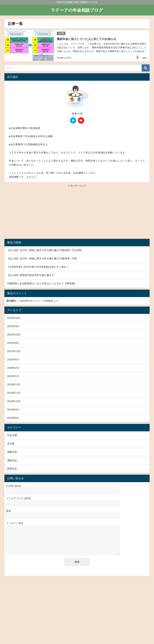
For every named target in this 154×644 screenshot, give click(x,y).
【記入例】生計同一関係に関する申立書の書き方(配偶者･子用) (42, 258)
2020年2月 (13, 367)
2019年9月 (13, 409)
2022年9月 (13, 342)
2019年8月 (13, 417)
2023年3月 (13, 325)
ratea (144, 57)
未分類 (61, 33)
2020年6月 (13, 359)
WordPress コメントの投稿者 (36, 300)
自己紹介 (11, 300)
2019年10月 (14, 400)
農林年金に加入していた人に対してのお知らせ (86, 39)
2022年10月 (14, 334)
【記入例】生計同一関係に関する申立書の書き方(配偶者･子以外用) (44, 249)
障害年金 (12, 468)
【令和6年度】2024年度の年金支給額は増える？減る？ (38, 266)
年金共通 (12, 435)
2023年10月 (14, 317)
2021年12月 (14, 350)
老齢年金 (12, 451)
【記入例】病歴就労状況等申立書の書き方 (31, 274)
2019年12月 (14, 384)
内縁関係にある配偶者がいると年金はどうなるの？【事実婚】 (42, 283)
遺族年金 (12, 459)
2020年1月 (13, 375)
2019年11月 (14, 392)
